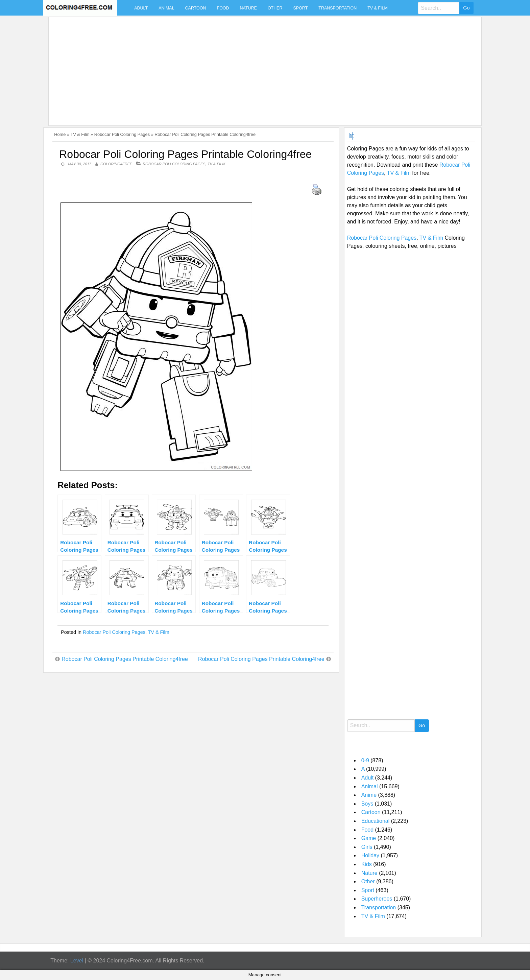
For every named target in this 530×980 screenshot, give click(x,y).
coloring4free (116, 164)
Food (223, 8)
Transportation (338, 8)
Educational (376, 821)
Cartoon (196, 8)
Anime (369, 795)
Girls (367, 847)
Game (369, 838)
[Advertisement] (254, 67)
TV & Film (378, 8)
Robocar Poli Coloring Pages (122, 134)
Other (275, 8)
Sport (301, 8)
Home (60, 134)
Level (77, 961)
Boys (367, 804)
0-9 (365, 760)
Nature (248, 8)
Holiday (370, 855)
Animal (166, 8)
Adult (141, 8)
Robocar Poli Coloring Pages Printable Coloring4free (125, 659)
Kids (367, 864)
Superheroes (377, 899)
